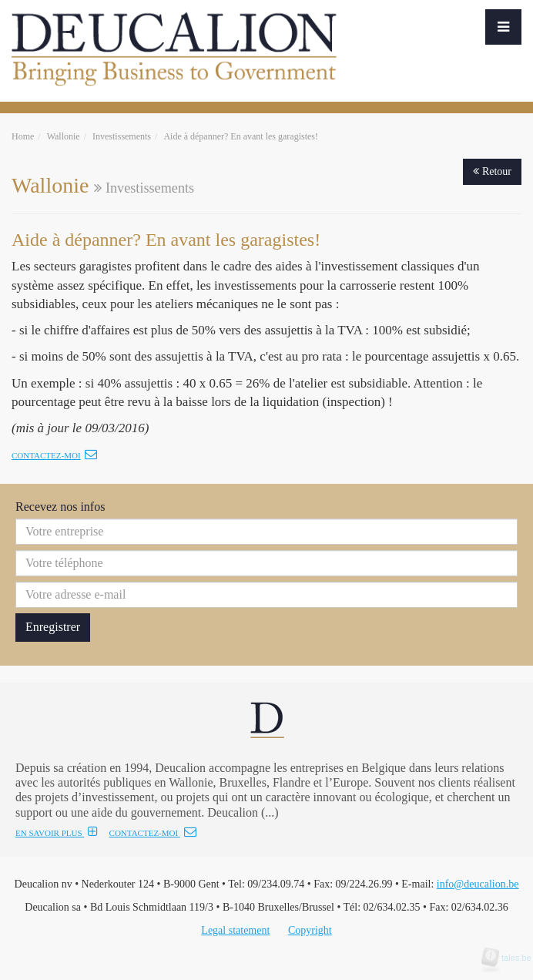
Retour (492, 171)
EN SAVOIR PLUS (57, 833)
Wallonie (64, 136)
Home (23, 136)
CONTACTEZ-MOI (153, 833)
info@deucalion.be (478, 884)
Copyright (310, 930)
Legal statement (235, 930)
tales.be (511, 958)
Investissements (122, 136)
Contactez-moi (54, 455)
